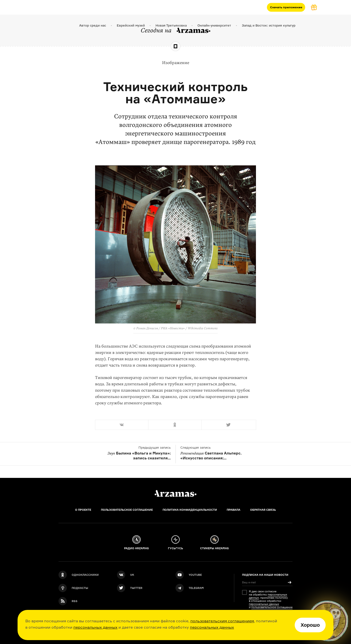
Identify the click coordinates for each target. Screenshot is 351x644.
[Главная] (175, 493)
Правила (234, 510)
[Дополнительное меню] (163, 7)
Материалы (76, 7)
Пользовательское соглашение (127, 510)
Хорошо (310, 625)
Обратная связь (263, 510)
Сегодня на (175, 30)
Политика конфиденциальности (190, 510)
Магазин (123, 7)
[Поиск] (344, 7)
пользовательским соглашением (222, 621)
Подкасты (49, 7)
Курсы (27, 7)
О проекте (83, 510)
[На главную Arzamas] (7, 7)
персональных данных (95, 627)
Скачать (286, 7)
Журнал (100, 7)
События (145, 7)
